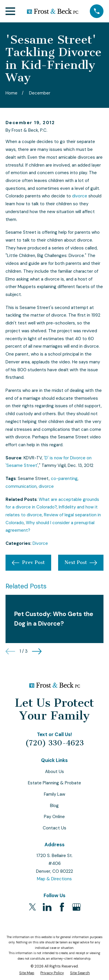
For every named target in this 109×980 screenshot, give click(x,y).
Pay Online (54, 817)
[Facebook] (62, 907)
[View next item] (37, 651)
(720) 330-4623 (54, 743)
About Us (54, 772)
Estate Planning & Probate (54, 783)
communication (21, 486)
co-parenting (64, 479)
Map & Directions (54, 879)
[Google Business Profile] (76, 907)
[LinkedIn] (47, 907)
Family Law (54, 794)
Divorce (40, 543)
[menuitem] (27, 973)
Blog (54, 806)
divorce (80, 196)
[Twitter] (33, 907)
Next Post (81, 563)
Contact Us (54, 828)
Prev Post (28, 563)
